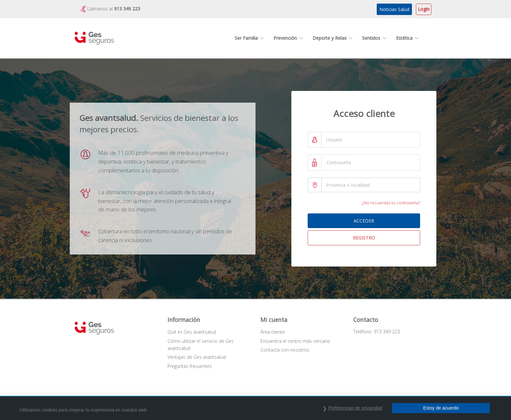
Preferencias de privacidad (355, 408)
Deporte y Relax (332, 38)
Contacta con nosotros (285, 350)
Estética (407, 38)
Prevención (288, 38)
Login (424, 9)
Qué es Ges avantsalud (192, 332)
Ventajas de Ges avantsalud (197, 357)
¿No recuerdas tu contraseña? (391, 203)
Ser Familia (249, 38)
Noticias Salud (394, 9)
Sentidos (374, 38)
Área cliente (273, 332)
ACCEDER (364, 221)
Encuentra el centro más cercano (295, 341)
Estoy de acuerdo (441, 408)
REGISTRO (364, 238)
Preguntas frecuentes (190, 366)
